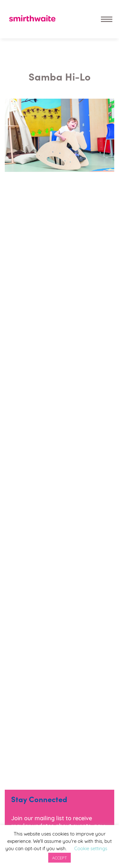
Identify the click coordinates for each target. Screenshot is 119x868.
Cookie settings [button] (91, 848)
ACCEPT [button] (60, 857)
